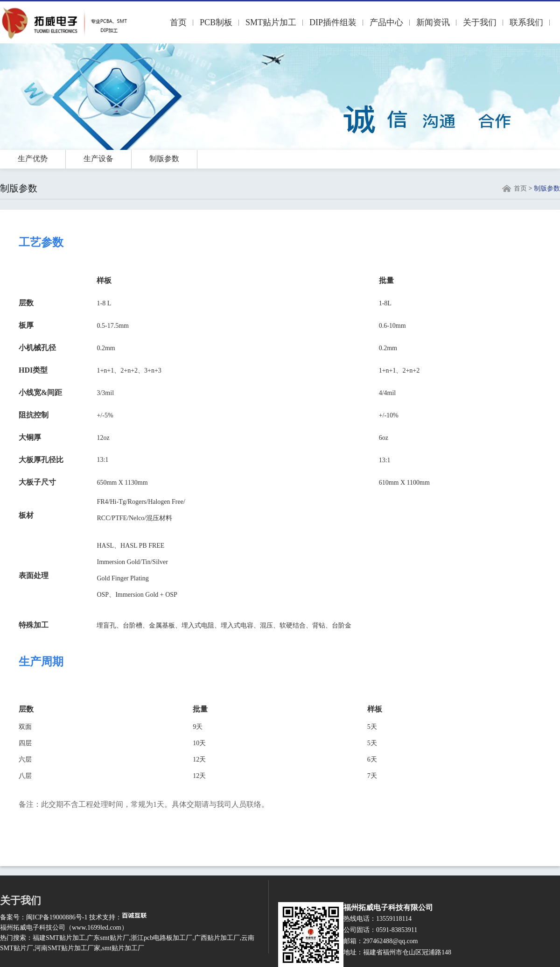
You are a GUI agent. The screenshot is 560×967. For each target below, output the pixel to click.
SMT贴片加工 (271, 22)
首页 (178, 22)
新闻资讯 (433, 22)
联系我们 (526, 22)
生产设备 (98, 159)
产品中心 (386, 22)
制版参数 (164, 159)
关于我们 (480, 22)
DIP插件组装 (333, 22)
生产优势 (33, 159)
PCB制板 (216, 22)
